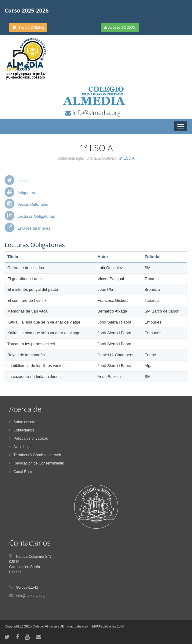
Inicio (22, 181)
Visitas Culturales (33, 204)
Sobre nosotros (24, 422)
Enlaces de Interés (34, 228)
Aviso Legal (21, 447)
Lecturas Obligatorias (36, 216)
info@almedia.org (96, 113)
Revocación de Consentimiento (37, 463)
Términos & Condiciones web (35, 455)
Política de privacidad (29, 439)
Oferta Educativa (100, 158)
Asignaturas (28, 193)
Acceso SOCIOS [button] (120, 28)
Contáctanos (22, 430)
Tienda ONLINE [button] (28, 28)
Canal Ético (21, 472)
